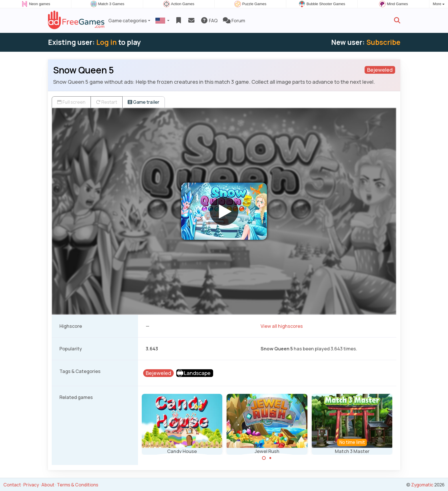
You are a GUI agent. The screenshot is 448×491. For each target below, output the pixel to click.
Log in (107, 42)
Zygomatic (422, 485)
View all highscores (282, 326)
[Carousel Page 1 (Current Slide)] (264, 458)
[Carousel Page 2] (270, 458)
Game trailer (144, 102)
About (48, 485)
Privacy (31, 485)
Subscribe (383, 42)
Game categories (128, 21)
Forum (234, 21)
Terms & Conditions (78, 485)
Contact (12, 485)
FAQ (209, 21)
